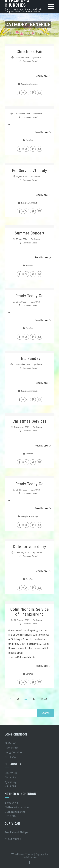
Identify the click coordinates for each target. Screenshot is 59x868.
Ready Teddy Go (29, 296)
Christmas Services (29, 421)
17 (34, 699)
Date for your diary (29, 547)
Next (45, 699)
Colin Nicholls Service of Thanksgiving (29, 612)
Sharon (38, 57)
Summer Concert (30, 233)
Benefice (25, 84)
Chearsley (34, 84)
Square (40, 854)
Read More (43, 76)
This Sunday (30, 358)
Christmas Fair (30, 52)
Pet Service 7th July (29, 171)
